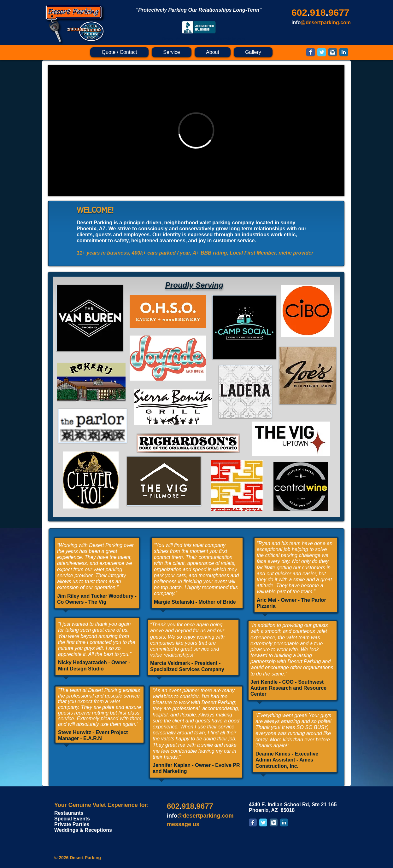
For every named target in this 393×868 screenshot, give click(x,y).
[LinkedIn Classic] (344, 52)
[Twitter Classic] (322, 52)
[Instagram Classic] (333, 52)
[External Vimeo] (196, 130)
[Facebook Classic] (311, 52)
